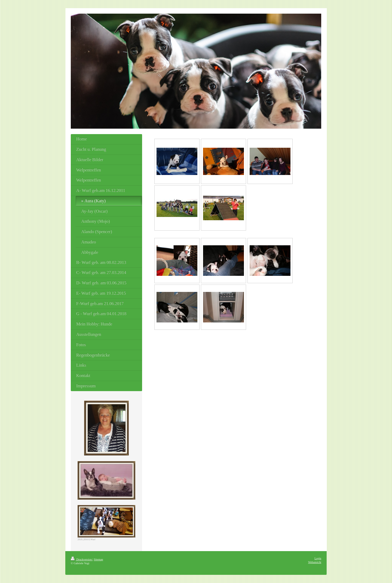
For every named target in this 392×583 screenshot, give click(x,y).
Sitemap (98, 559)
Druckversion (82, 559)
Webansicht (315, 562)
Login (318, 558)
